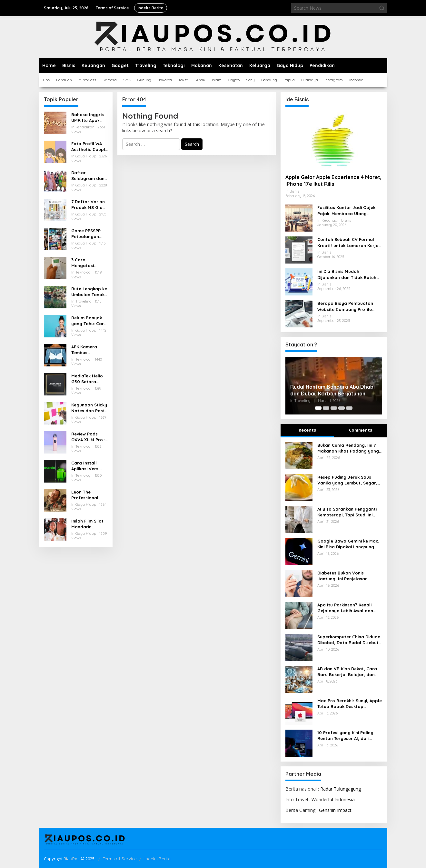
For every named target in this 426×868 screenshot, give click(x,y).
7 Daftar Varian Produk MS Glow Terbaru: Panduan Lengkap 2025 (89, 205)
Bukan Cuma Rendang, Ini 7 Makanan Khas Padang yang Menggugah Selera (348, 448)
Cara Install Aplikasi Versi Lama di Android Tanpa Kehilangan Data (89, 466)
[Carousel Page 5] (349, 408)
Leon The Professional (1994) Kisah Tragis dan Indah (89, 495)
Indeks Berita (158, 859)
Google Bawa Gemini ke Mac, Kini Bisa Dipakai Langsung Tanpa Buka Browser (348, 544)
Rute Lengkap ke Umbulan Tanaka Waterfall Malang (89, 292)
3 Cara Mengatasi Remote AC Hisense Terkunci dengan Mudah (89, 263)
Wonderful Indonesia (333, 799)
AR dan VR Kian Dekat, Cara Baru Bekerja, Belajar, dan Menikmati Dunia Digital (347, 672)
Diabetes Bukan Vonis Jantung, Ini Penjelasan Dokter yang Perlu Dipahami (347, 576)
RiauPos (72, 859)
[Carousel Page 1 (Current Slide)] (318, 408)
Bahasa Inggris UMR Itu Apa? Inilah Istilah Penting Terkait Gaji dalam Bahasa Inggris (88, 118)
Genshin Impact (335, 810)
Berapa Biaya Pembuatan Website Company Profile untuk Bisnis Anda (345, 306)
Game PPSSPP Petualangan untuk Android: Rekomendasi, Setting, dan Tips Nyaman (89, 234)
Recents (307, 430)
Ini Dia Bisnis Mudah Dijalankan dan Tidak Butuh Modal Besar (347, 274)
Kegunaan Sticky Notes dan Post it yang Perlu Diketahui (89, 408)
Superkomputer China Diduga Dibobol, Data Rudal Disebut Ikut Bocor (349, 640)
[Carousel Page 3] (334, 408)
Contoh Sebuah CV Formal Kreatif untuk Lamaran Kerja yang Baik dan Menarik (348, 242)
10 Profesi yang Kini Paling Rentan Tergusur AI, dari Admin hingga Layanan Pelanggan (345, 736)
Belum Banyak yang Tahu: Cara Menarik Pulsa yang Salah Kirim (89, 321)
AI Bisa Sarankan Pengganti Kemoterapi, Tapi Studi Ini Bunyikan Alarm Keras (347, 512)
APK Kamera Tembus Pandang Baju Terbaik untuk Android (86, 350)
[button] (382, 8)
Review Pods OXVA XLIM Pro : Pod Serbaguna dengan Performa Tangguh (88, 437)
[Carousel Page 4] (342, 408)
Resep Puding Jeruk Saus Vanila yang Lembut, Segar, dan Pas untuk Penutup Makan (347, 480)
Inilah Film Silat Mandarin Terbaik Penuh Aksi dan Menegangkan (87, 524)
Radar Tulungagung (341, 789)
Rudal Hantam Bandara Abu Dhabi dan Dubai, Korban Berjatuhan (332, 390)
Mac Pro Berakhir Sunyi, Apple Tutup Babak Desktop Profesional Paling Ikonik (350, 704)
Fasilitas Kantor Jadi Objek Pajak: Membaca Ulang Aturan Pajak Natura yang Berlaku (346, 210)
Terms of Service (120, 859)
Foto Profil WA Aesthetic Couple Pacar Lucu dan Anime (89, 147)
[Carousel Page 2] (326, 408)
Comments (361, 430)
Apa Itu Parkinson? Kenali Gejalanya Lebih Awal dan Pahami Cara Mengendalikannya (345, 608)
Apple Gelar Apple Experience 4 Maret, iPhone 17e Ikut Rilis (333, 180)
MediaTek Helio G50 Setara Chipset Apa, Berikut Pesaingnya (87, 379)
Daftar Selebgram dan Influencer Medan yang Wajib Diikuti (88, 176)
